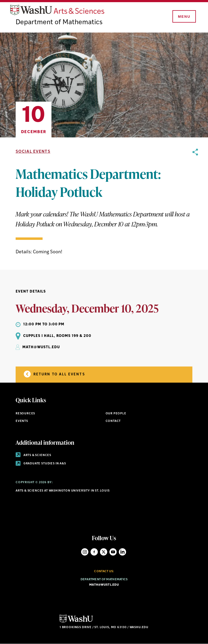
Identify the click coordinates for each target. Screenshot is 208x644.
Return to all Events (54, 374)
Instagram (85, 552)
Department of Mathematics (59, 22)
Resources (25, 414)
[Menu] (184, 17)
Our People (116, 414)
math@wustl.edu (104, 585)
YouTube (113, 552)
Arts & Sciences (33, 455)
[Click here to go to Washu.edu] (76, 622)
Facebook (94, 552)
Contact (113, 421)
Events (22, 421)
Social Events (33, 152)
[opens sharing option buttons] (195, 202)
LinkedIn (122, 552)
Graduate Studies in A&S (41, 464)
